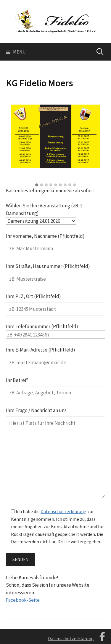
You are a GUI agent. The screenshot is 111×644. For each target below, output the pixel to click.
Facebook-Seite (23, 600)
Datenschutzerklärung (63, 511)
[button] (37, 185)
